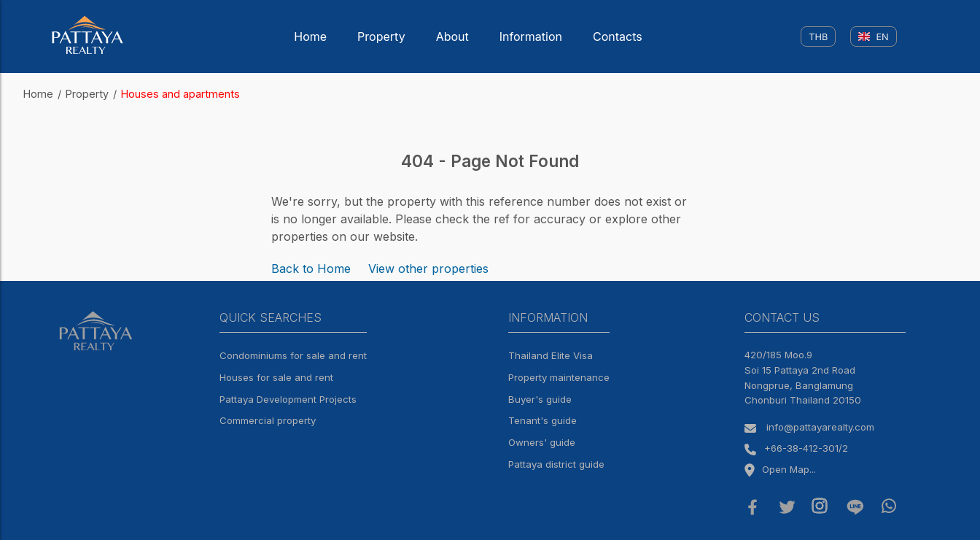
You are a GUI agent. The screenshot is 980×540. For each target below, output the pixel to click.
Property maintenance (559, 377)
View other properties (428, 269)
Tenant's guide (542, 420)
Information (531, 36)
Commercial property (268, 420)
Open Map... (780, 469)
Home (310, 36)
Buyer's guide (540, 399)
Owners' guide (542, 442)
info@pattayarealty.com (820, 427)
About (452, 36)
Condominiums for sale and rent (293, 355)
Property (381, 36)
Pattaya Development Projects (288, 399)
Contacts (618, 36)
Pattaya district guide (556, 464)
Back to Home (311, 269)
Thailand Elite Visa (551, 355)
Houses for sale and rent (276, 377)
